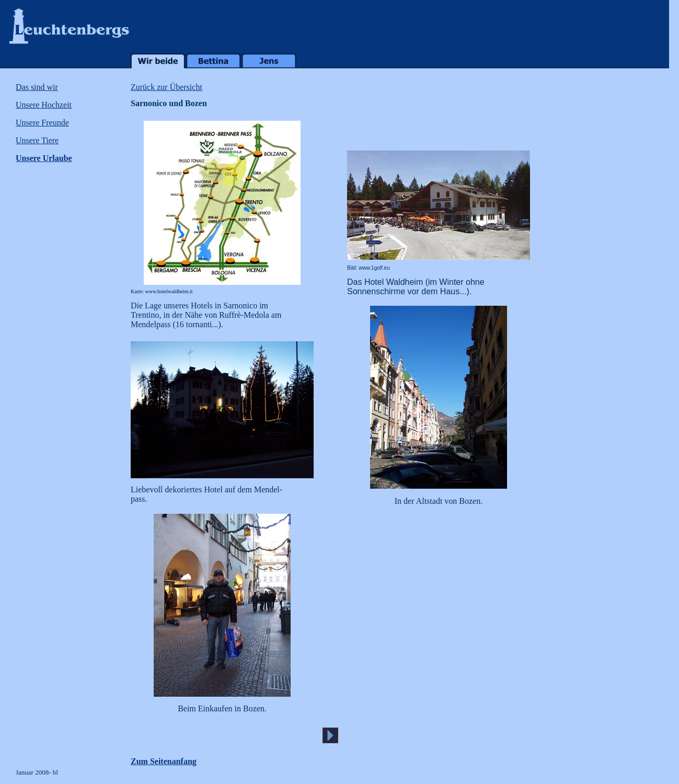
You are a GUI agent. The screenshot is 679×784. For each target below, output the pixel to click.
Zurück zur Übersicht (166, 87)
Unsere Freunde (42, 123)
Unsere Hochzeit (44, 105)
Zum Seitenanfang (164, 761)
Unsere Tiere (37, 140)
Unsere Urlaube (44, 158)
